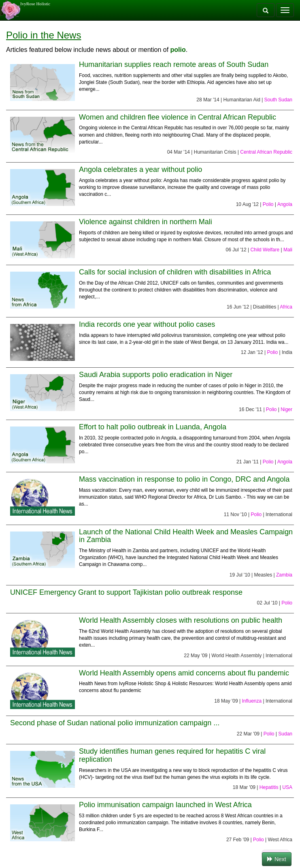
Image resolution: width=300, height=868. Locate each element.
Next (277, 859)
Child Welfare (265, 250)
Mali (288, 250)
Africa (286, 307)
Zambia (284, 575)
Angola (285, 204)
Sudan (285, 734)
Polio (268, 204)
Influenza (252, 701)
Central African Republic (266, 152)
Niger (286, 409)
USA (287, 787)
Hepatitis (269, 787)
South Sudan (278, 100)
